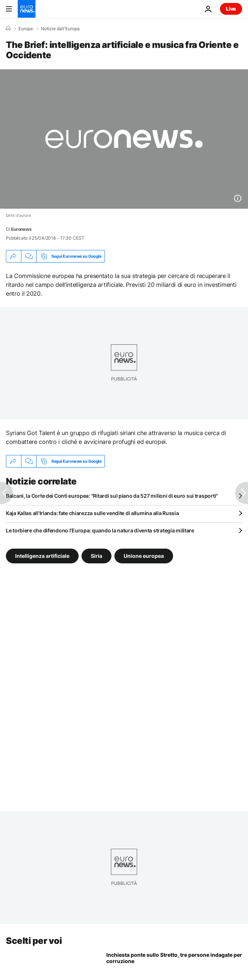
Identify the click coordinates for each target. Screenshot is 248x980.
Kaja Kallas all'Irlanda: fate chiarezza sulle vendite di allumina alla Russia (92, 513)
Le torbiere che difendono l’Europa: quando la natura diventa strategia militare (100, 530)
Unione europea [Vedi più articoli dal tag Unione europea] (144, 556)
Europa (26, 29)
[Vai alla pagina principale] (27, 9)
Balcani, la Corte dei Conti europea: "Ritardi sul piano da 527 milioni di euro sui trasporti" (112, 496)
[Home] (8, 28)
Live (231, 9)
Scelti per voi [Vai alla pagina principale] (34, 941)
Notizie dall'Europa (60, 29)
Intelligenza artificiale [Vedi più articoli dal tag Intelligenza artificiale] (42, 556)
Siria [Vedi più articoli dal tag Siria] (97, 556)
